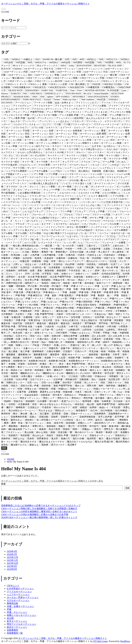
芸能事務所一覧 (15, 633)
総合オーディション (17, 627)
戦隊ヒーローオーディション (22, 615)
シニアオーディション (18, 594)
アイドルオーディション (19, 591)
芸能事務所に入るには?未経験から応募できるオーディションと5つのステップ (41, 506)
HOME (11, 459)
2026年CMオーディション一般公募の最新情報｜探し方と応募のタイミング (39, 517)
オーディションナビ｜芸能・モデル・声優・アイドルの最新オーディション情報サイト (45, 4)
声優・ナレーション (17, 612)
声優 (9, 609)
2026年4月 (12, 551)
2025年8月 (12, 569)
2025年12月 (12, 557)
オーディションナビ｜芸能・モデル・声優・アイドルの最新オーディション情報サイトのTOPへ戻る (52, 481)
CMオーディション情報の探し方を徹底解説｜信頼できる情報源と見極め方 (39, 508)
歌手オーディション (17, 621)
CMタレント (13, 586)
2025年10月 (12, 563)
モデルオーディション (18, 600)
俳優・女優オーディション (20, 606)
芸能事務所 (12, 630)
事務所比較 (12, 603)
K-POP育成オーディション (20, 589)
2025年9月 (12, 566)
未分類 (10, 618)
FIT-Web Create (100, 641)
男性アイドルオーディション (22, 624)
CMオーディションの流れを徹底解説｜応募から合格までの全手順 (35, 514)
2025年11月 (12, 560)
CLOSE (5, 12)
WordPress (125, 641)
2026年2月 (12, 554)
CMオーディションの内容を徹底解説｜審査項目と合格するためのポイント (39, 511)
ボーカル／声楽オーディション (23, 597)
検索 (4, 448)
